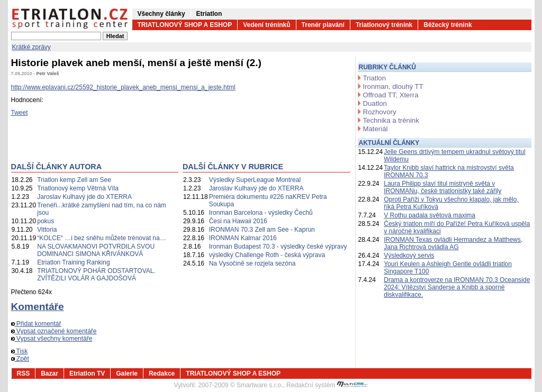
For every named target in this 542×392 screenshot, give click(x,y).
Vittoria (47, 230)
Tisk (20, 351)
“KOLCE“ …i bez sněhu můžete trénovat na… (101, 238)
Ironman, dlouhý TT (393, 86)
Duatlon (375, 103)
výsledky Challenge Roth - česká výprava (267, 255)
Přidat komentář (36, 324)
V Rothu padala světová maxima (430, 215)
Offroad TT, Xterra (391, 95)
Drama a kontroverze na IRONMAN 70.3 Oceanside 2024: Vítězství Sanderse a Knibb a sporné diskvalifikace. (457, 287)
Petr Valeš (48, 74)
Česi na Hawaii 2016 (238, 221)
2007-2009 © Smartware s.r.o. (240, 385)
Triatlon (374, 78)
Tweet (20, 113)
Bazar (49, 373)
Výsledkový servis (409, 256)
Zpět (20, 359)
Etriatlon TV (87, 373)
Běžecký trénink (448, 25)
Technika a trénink (391, 120)
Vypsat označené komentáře (54, 331)
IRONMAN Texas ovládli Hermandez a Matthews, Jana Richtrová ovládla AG (453, 243)
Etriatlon (209, 14)
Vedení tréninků (267, 25)
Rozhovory (380, 112)
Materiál (376, 129)
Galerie (127, 373)
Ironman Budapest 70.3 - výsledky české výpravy (278, 247)
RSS (24, 373)
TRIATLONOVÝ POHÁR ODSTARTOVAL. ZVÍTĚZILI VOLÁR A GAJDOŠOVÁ (96, 275)
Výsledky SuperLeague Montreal (255, 180)
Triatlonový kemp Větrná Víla (78, 188)
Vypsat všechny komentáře (52, 339)
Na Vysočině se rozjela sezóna (252, 263)
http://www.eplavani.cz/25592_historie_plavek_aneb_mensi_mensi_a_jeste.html (123, 87)
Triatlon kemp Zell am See (74, 180)
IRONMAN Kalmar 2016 (243, 238)
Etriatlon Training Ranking (73, 262)
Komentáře (38, 307)
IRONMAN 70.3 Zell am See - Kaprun (262, 230)
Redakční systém (327, 385)
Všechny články (161, 14)
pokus (46, 221)
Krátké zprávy (31, 47)
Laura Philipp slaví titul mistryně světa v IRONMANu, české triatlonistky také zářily (442, 187)
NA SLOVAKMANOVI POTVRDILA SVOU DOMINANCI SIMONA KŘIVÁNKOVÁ (96, 250)
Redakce (162, 373)
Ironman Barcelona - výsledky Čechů (261, 213)
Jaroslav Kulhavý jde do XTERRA (84, 197)
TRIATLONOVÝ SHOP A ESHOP (185, 25)
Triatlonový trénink (384, 25)
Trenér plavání (323, 25)
